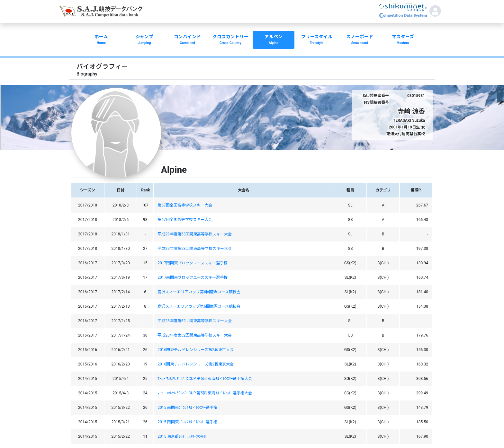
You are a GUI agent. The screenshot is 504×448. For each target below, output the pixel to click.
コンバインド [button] (187, 40)
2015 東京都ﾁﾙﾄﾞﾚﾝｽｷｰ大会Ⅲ (182, 436)
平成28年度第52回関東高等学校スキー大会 (195, 321)
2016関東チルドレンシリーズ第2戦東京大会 (196, 350)
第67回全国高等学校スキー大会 (185, 205)
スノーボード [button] (360, 40)
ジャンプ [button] (144, 40)
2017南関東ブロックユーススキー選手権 (193, 263)
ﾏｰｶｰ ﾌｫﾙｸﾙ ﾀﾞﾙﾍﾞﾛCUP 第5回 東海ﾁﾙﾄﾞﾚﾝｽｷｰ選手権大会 (205, 379)
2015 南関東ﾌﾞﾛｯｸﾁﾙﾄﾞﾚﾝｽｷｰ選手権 (187, 408)
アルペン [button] (274, 40)
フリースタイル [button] (317, 40)
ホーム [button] (101, 40)
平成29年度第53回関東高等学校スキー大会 (195, 234)
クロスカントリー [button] (230, 40)
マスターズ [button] (403, 40)
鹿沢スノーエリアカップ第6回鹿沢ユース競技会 (199, 292)
